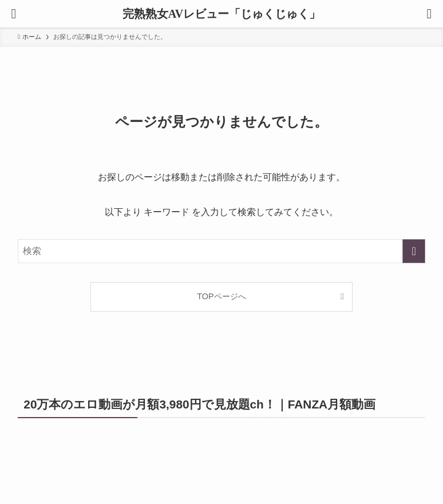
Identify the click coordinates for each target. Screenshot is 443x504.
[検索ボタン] (429, 14)
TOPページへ (221, 296)
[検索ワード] (221, 251)
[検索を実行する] (414, 251)
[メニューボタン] (14, 14)
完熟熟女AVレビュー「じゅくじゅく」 (221, 14)
